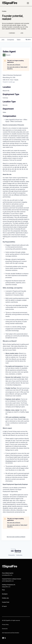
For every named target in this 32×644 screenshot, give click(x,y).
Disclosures (5, 629)
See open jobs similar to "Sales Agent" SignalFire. (17, 68)
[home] (10, 3)
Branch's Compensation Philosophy (13, 125)
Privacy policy (12, 555)
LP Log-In (4, 606)
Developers (5, 594)
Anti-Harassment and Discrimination (11, 633)
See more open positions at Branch (16, 537)
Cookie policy (19, 555)
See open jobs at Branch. (14, 65)
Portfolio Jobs (5, 598)
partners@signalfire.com (8, 581)
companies (11, 40)
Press (3, 590)
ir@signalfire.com (6, 587)
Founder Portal (6, 602)
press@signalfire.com (7, 575)
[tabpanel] (16, 320)
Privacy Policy (5, 625)
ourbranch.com (11, 461)
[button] (28, 3)
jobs (3, 40)
